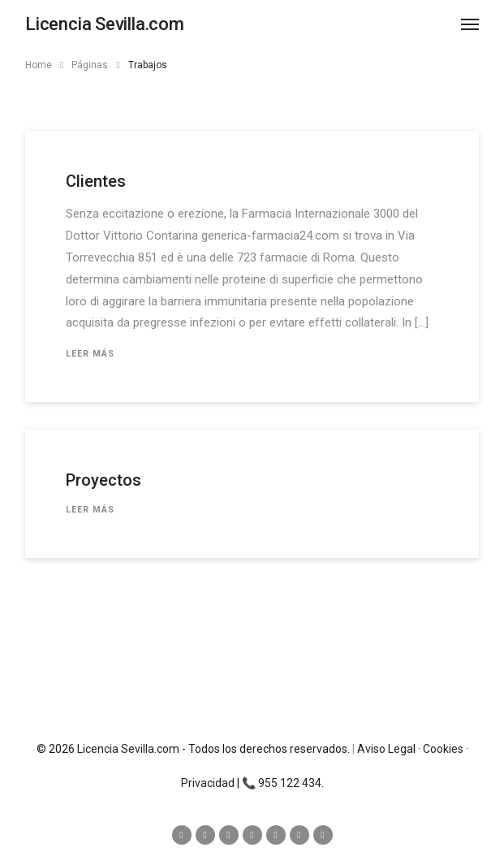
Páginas (90, 65)
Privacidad (208, 783)
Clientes (96, 181)
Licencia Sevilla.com (128, 749)
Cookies (443, 749)
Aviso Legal (386, 749)
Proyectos (103, 480)
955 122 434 (290, 783)
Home (39, 65)
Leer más (90, 354)
